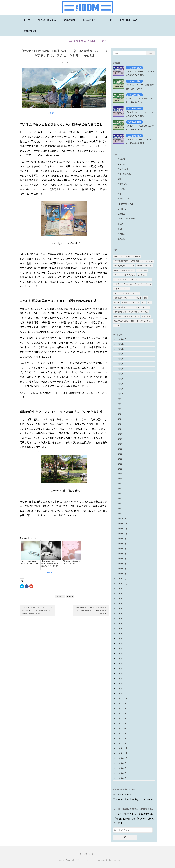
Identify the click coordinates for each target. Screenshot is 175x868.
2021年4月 (122, 504)
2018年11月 (123, 648)
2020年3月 (122, 569)
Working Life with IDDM (83, 41)
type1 (117, 270)
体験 (145, 298)
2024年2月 (122, 424)
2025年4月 (122, 384)
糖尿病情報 (70, 20)
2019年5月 (122, 618)
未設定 (120, 224)
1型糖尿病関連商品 (125, 204)
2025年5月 (122, 379)
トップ (27, 20)
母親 (146, 312)
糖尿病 (137, 316)
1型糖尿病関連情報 (134, 68)
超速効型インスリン (145, 321)
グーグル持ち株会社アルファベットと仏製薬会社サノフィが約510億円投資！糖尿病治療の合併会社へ (37, 610)
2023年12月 (123, 434)
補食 (133, 321)
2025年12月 (123, 344)
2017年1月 (122, 743)
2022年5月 (122, 464)
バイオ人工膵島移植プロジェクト (127, 293)
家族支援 (121, 239)
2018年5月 (122, 673)
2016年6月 (122, 778)
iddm (132, 266)
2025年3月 (122, 389)
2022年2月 (122, 474)
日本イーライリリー (142, 307)
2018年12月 (123, 643)
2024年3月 (122, 419)
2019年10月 (123, 593)
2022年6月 (122, 459)
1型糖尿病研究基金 (121, 261)
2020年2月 (122, 574)
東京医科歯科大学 (135, 312)
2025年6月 (122, 374)
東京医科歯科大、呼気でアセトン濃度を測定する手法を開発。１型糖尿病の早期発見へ (91, 610)
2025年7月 (122, 369)
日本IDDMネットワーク (123, 307)
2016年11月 (123, 753)
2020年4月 (122, 564)
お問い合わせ (30, 31)
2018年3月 (122, 683)
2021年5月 (122, 499)
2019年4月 (122, 623)
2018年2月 (122, 688)
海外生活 (70, 597)
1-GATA (127, 256)
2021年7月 (122, 489)
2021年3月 (122, 509)
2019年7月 (122, 608)
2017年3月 (122, 733)
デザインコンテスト (122, 289)
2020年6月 (122, 554)
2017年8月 (122, 708)
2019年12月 (123, 583)
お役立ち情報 (89, 20)
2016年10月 (123, 758)
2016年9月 (122, 763)
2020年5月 (122, 559)
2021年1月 (122, 519)
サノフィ (148, 280)
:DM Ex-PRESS (123, 199)
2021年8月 (122, 484)
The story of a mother (126, 219)
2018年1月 (122, 693)
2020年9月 (122, 539)
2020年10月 (123, 534)
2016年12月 (123, 748)
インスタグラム (129, 275)
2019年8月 (122, 603)
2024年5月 (122, 414)
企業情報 (121, 234)
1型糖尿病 (60, 597)
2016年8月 (122, 768)
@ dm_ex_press (121, 266)
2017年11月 (123, 698)
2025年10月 (123, 354)
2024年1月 (122, 429)
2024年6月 (122, 409)
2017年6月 (122, 718)
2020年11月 (123, 529)
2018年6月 (122, 668)
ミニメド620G (136, 298)
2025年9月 (122, 359)
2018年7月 (122, 663)
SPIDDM (148, 266)
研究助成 (118, 316)
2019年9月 (122, 598)
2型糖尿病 (135, 261)
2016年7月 (122, 773)
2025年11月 (123, 349)
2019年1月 (122, 638)
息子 (144, 303)
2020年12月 (123, 524)
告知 (119, 179)
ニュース (108, 20)
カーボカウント (136, 280)
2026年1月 (122, 339)
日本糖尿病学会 (120, 312)
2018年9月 (122, 658)
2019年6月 (122, 613)
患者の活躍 (122, 184)
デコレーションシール (143, 284)
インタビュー (123, 189)
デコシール (128, 284)
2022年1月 (122, 479)
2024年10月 (123, 394)
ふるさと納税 (142, 270)
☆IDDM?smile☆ (128, 270)
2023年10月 (123, 439)
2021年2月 (122, 514)
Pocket (51, 113)
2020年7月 (122, 549)
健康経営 (121, 214)
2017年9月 (122, 703)
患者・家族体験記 (128, 20)
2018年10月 (123, 653)
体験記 (117, 303)
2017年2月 (122, 738)
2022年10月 (123, 449)
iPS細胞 (140, 266)
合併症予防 (122, 209)
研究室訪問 (128, 316)
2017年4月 (122, 728)
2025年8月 (122, 364)
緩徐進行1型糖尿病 (121, 321)
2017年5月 (122, 723)
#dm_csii (118, 256)
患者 (104, 41)
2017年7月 (122, 713)
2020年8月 (122, 544)
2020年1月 (122, 578)
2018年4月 (122, 678)
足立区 (117, 326)
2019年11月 (123, 588)
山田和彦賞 (135, 303)
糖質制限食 (146, 316)
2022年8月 (122, 454)
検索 (150, 53)
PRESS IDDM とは (47, 20)
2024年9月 (122, 399)
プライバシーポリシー (88, 854)
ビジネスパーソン (121, 298)
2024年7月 (122, 404)
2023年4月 (122, 444)
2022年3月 (122, 469)
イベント (118, 275)
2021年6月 (122, 494)
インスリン (142, 275)
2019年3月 (122, 628)
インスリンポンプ (121, 280)
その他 (120, 229)
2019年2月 (122, 633)
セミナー (118, 284)
